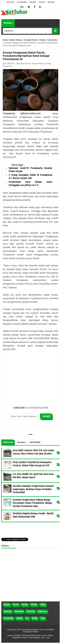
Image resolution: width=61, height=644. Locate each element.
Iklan (50, 635)
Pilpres (34, 605)
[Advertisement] (30, 378)
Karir (45, 635)
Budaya (25, 605)
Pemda (48, 64)
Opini (43, 618)
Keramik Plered (38, 64)
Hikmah (20, 618)
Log (47, 638)
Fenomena (19, 612)
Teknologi (42, 612)
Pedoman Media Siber (32, 635)
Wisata (35, 618)
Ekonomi (8, 612)
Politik (16, 605)
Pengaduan (17, 638)
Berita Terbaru (25, 64)
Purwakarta (7, 66)
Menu (8, 23)
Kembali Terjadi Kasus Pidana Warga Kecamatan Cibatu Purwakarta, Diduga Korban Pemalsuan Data (32, 503)
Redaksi (17, 635)
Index (25, 638)
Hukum (7, 605)
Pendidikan (9, 618)
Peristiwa (31, 612)
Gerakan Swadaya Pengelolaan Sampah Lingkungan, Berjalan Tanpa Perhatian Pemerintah (33, 489)
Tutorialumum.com (37, 638)
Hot (27, 618)
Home (10, 635)
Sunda (43, 605)
